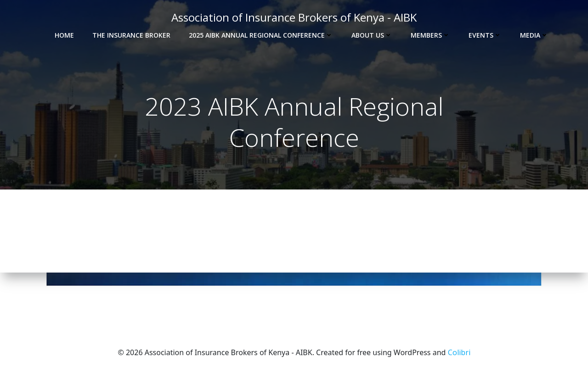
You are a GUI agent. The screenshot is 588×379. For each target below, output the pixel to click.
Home (64, 35)
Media (534, 35)
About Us (372, 35)
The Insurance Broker (131, 35)
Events (485, 35)
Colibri (459, 352)
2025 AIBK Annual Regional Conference (261, 35)
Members (430, 35)
